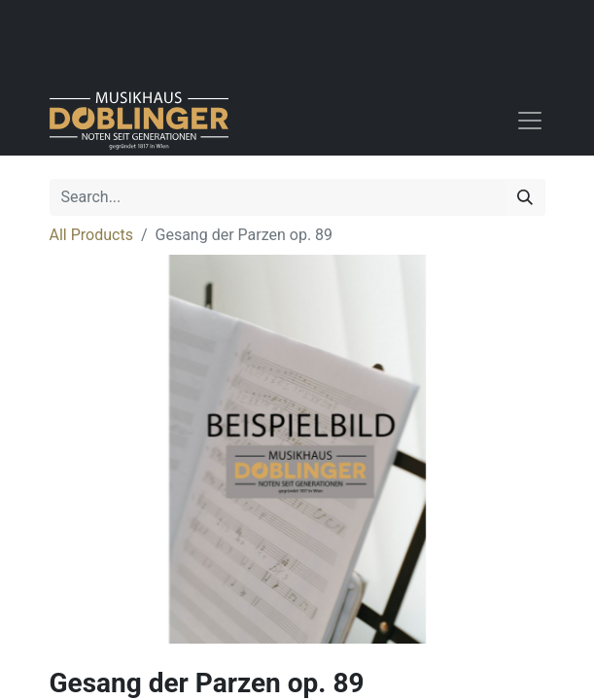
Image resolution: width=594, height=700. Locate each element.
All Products (91, 235)
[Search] (525, 197)
